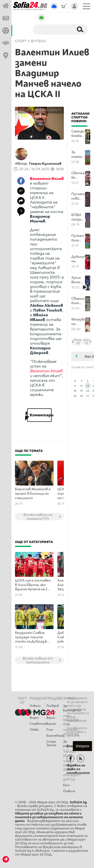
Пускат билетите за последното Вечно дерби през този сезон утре (78, 238)
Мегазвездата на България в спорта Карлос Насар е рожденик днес (78, 322)
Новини (35, 706)
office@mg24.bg (71, 777)
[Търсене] (52, 29)
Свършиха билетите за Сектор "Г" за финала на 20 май (78, 301)
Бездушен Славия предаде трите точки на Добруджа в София (32, 637)
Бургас (51, 724)
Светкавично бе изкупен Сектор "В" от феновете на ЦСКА (78, 175)
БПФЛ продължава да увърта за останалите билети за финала (78, 217)
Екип (66, 785)
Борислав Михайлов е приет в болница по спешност (33, 493)
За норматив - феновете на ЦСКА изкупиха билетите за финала (78, 154)
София (51, 712)
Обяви (34, 730)
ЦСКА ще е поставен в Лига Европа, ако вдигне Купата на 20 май (33, 585)
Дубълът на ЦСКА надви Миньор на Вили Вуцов (78, 259)
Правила (69, 791)
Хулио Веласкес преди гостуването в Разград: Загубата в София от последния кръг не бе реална (78, 280)
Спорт (35, 712)
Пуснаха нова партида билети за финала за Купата (78, 196)
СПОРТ (21, 41)
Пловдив (53, 706)
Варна (51, 718)
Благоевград (55, 736)
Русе (50, 730)
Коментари (39, 415)
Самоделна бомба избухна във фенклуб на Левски (78, 134)
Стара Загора (51, 743)
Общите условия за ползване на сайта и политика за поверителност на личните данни (49, 817)
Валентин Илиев (47, 179)
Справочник (38, 724)
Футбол (38, 41)
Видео (34, 718)
